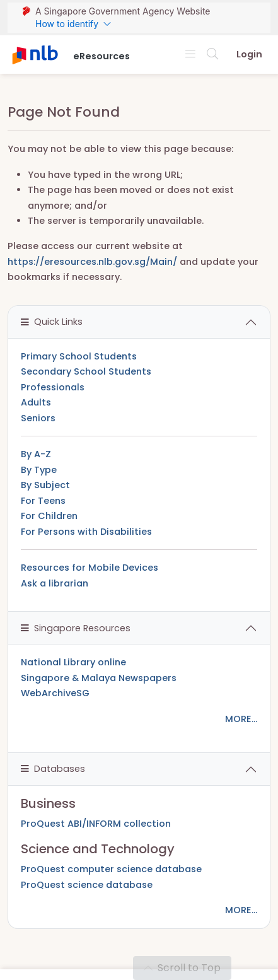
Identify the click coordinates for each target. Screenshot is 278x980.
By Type (39, 470)
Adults (36, 402)
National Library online (73, 662)
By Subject (45, 485)
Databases (53, 769)
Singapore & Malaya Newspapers (99, 678)
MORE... (241, 719)
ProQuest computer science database (111, 869)
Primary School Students (79, 356)
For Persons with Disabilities (86, 532)
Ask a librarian (55, 583)
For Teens (43, 501)
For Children (49, 516)
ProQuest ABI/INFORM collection (96, 824)
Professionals (53, 387)
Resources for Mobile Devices (90, 568)
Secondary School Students (86, 371)
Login (249, 54)
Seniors (38, 418)
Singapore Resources (76, 628)
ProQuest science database (87, 885)
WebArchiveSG (55, 693)
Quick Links (52, 322)
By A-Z (36, 454)
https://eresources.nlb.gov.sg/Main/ (92, 262)
